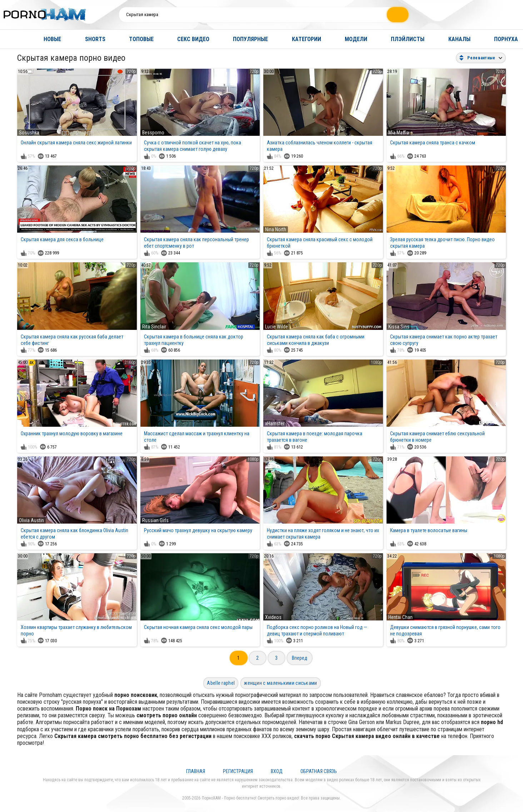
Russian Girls (155, 520)
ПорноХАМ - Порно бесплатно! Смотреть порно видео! (251, 798)
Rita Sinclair (154, 327)
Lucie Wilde (277, 327)
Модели (356, 39)
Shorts (95, 39)
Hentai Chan (400, 617)
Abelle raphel (221, 683)
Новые (52, 39)
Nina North (276, 229)
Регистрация (238, 771)
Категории (307, 39)
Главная (13, 39)
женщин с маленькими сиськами (280, 683)
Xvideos (273, 617)
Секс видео (193, 39)
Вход (277, 771)
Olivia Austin (31, 520)
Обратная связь (319, 771)
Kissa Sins (399, 327)
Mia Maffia (399, 133)
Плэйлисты (408, 39)
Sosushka (29, 133)
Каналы (459, 39)
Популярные (250, 39)
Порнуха (506, 39)
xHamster (275, 424)
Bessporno (153, 133)
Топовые (141, 39)
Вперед (300, 658)
